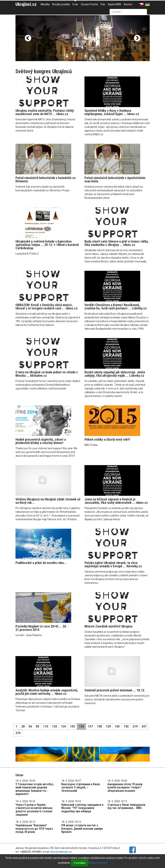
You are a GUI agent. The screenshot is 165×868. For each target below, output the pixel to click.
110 (46, 726)
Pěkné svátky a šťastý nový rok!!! (107, 439)
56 (30, 726)
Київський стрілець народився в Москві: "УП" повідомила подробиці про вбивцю (82, 808)
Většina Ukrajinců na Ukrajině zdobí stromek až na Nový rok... (48, 501)
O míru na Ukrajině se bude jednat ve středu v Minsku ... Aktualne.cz (47, 374)
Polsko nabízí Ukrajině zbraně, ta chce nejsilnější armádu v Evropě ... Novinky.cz (113, 564)
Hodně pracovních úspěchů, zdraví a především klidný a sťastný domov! (41, 441)
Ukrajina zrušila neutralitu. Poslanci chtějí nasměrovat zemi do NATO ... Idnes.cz (45, 112)
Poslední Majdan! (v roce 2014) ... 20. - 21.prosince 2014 (42, 628)
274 (18, 733)
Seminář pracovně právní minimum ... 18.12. (115, 690)
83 (37, 726)
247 (144, 726)
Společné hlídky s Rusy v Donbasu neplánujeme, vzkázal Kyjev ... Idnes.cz (112, 112)
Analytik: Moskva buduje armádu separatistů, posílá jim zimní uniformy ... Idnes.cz (47, 692)
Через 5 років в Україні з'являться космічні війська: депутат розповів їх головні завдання (34, 810)
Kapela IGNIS (115, 4)
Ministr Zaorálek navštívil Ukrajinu (109, 626)
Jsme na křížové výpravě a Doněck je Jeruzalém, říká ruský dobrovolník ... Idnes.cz (116, 501)
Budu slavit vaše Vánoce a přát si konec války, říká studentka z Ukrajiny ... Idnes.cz (117, 243)
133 (55, 726)
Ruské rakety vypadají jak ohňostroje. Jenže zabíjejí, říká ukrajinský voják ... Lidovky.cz (115, 374)
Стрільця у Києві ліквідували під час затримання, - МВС (126, 806)
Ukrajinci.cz (26, 4)
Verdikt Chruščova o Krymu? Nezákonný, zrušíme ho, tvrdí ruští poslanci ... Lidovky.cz (116, 307)
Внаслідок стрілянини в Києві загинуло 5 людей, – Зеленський (81, 787)
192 (126, 726)
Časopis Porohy (89, 4)
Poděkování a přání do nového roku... (41, 563)
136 (81, 726)
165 (117, 726)
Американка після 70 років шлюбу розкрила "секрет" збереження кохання (125, 787)
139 (108, 726)
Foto (103, 4)
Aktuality (45, 4)
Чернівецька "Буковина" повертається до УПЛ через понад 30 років (34, 829)
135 (72, 726)
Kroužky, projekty (61, 4)
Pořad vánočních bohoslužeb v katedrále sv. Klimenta (46, 179)
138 (99, 726)
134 (63, 726)
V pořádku (80, 863)
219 (135, 726)
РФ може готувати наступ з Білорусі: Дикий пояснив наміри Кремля (82, 829)
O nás (75, 4)
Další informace (98, 863)
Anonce (128, 4)
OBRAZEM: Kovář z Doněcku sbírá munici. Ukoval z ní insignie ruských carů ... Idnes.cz (47, 307)
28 (23, 726)
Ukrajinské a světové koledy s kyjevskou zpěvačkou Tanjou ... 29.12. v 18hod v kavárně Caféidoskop (47, 245)
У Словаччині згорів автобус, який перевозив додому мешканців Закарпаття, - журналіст (35, 789)
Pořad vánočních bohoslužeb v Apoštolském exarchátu (115, 179)
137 (90, 726)
